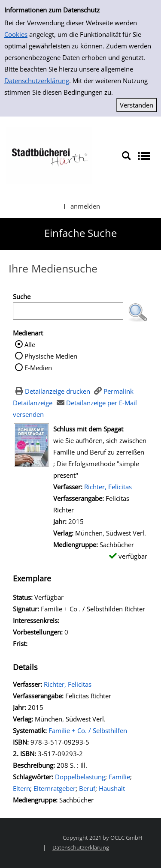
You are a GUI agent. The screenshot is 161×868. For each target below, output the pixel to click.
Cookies (16, 34)
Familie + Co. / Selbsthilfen (88, 730)
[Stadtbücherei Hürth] (49, 155)
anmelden (85, 206)
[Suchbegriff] (68, 311)
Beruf (87, 788)
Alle (30, 344)
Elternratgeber (55, 788)
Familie (119, 777)
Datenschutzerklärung (37, 81)
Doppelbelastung (80, 777)
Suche (22, 296)
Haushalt (112, 788)
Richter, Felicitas (108, 487)
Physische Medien (51, 356)
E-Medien (38, 368)
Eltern (21, 788)
